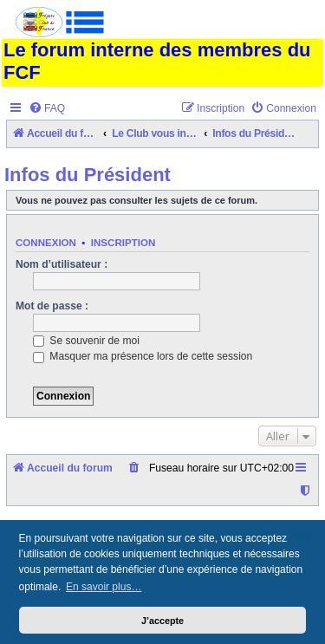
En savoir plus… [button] (104, 587)
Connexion (46, 243)
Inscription (123, 243)
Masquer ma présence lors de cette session (143, 356)
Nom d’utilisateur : (62, 264)
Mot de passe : (52, 306)
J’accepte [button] (162, 621)
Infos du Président (88, 175)
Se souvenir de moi (86, 341)
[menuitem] (47, 109)
